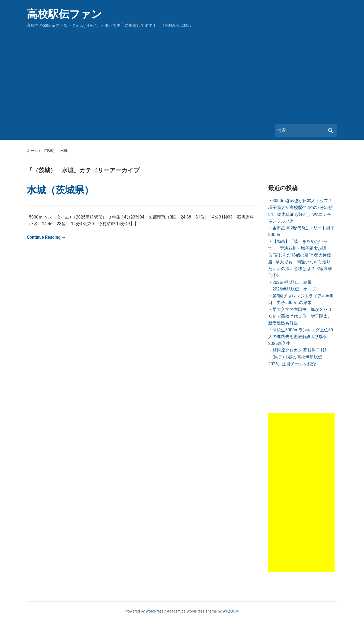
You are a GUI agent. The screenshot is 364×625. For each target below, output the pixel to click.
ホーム (32, 151)
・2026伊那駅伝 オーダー (294, 289)
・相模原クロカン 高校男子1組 (298, 350)
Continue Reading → (46, 237)
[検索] (301, 130)
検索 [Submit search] (331, 130)
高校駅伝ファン (64, 14)
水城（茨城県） (60, 190)
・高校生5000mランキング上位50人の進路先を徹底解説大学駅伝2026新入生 (301, 337)
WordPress (155, 611)
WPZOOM (231, 611)
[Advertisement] (182, 73)
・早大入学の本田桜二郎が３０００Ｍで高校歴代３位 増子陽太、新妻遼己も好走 (300, 316)
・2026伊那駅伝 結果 (290, 282)
